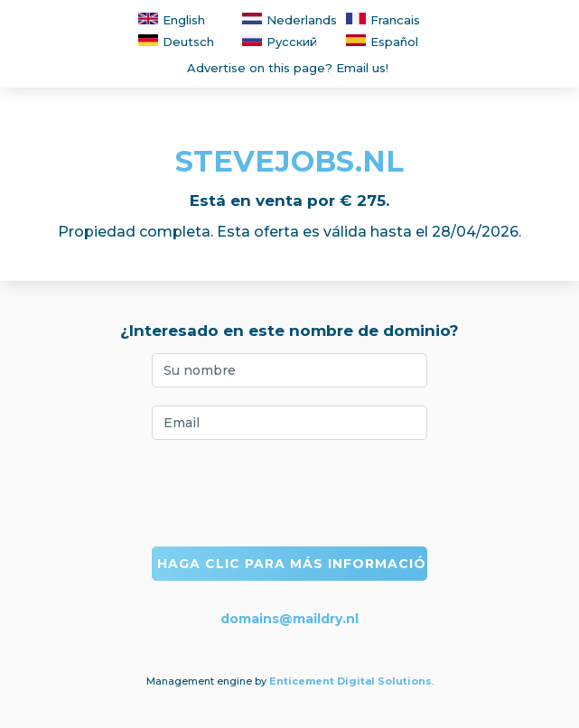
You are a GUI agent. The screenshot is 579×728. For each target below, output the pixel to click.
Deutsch (176, 42)
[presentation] (290, 493)
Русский (280, 42)
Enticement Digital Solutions (350, 681)
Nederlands (289, 20)
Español (382, 42)
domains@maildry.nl (289, 619)
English (172, 20)
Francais (383, 20)
